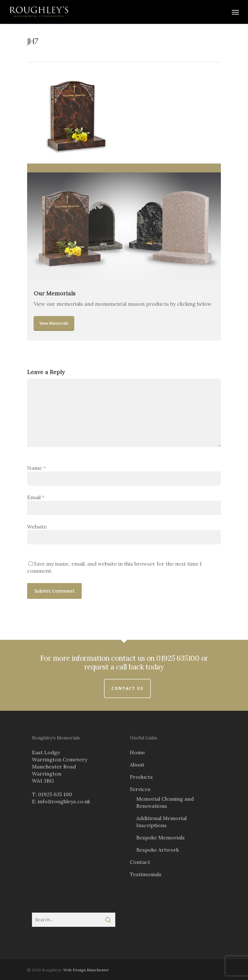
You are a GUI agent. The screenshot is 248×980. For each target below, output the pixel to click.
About (137, 765)
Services (140, 789)
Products (141, 777)
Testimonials (146, 874)
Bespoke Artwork (158, 850)
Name (36, 468)
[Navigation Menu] (235, 12)
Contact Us (127, 688)
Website (37, 527)
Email (36, 497)
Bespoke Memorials (160, 837)
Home (137, 752)
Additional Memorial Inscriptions (161, 822)
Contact (140, 862)
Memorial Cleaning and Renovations (165, 802)
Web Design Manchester (86, 970)
